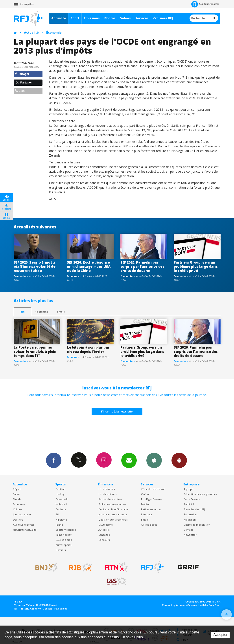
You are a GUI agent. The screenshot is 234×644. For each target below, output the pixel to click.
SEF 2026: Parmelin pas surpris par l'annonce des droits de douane (142, 266)
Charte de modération (197, 525)
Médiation (190, 520)
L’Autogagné (106, 525)
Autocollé (104, 530)
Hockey (60, 494)
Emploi (145, 520)
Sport (75, 18)
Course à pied (64, 540)
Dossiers (18, 520)
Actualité (59, 18)
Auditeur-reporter (205, 4)
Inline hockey (64, 535)
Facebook (54, 460)
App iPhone (154, 460)
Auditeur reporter (24, 525)
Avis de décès (149, 525)
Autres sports (64, 545)
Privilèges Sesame (152, 499)
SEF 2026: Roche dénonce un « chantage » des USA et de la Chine (89, 266)
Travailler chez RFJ (194, 509)
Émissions (92, 18)
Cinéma (146, 494)
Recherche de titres (110, 499)
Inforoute (147, 514)
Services (142, 18)
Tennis (59, 525)
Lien (20, 91)
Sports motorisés (66, 530)
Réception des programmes (200, 494)
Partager (22, 74)
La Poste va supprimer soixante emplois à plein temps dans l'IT (35, 351)
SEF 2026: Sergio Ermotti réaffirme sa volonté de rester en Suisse (35, 266)
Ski (57, 514)
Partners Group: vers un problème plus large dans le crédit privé (196, 266)
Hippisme (61, 520)
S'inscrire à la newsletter (117, 412)
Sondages (104, 535)
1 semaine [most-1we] (42, 312)
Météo (145, 504)
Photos (110, 18)
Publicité (189, 504)
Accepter (220, 635)
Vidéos (125, 18)
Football (60, 489)
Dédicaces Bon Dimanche (113, 509)
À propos (189, 489)
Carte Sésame (192, 499)
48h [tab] (22, 312)
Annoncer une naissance (113, 514)
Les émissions (107, 489)
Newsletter (190, 535)
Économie (54, 32)
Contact (188, 530)
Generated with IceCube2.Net (204, 605)
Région (17, 489)
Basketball (62, 499)
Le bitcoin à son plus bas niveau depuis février (88, 349)
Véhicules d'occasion (153, 489)
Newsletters (129, 460)
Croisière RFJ (163, 18)
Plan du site (61, 609)
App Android (179, 460)
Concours (104, 540)
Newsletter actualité (25, 530)
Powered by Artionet (174, 605)
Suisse (17, 494)
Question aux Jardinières (113, 520)
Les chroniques (107, 494)
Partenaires (191, 514)
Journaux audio (22, 514)
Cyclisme (61, 509)
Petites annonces (151, 509)
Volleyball (61, 504)
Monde (17, 499)
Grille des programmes (112, 504)
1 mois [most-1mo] (61, 312)
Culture (17, 509)
